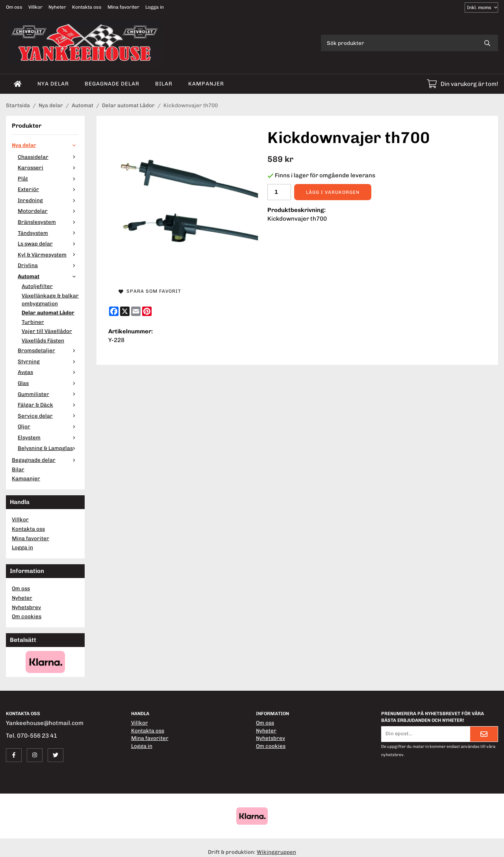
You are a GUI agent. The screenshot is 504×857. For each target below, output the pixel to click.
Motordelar (48, 211)
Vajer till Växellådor (47, 331)
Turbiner (33, 322)
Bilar (164, 84)
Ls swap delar (48, 244)
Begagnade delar (112, 84)
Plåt (48, 178)
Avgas (48, 372)
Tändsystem (48, 233)
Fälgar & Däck (48, 405)
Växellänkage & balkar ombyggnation (50, 299)
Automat (48, 276)
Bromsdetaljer (48, 350)
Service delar (48, 416)
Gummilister (48, 394)
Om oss (14, 7)
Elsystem (48, 437)
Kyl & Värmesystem (48, 255)
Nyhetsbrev (26, 607)
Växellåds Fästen (43, 340)
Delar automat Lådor (48, 312)
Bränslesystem (48, 222)
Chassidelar (48, 157)
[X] (125, 311)
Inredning (48, 200)
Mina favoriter (123, 7)
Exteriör (48, 189)
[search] (487, 43)
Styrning (48, 361)
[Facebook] (114, 311)
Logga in (155, 7)
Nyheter (57, 7)
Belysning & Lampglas (48, 448)
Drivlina (48, 265)
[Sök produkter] (399, 43)
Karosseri (48, 167)
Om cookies (27, 616)
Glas (48, 383)
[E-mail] (136, 311)
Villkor (35, 7)
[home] (18, 84)
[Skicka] (484, 734)
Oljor (48, 426)
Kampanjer (206, 84)
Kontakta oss (87, 7)
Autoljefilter (37, 286)
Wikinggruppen (276, 852)
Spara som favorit (150, 291)
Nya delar (53, 84)
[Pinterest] (147, 311)
